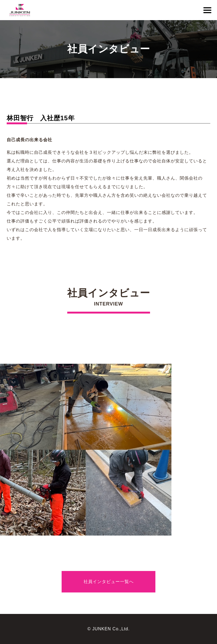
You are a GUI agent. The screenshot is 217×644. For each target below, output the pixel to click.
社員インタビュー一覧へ (109, 582)
